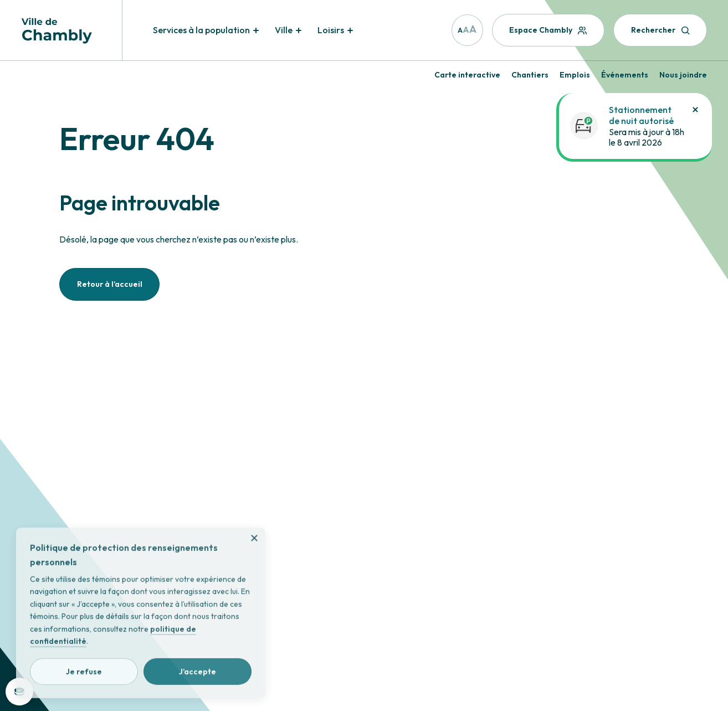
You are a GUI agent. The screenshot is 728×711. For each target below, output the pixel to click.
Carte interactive (467, 75)
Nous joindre (683, 75)
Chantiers (530, 75)
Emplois (575, 75)
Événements (625, 75)
